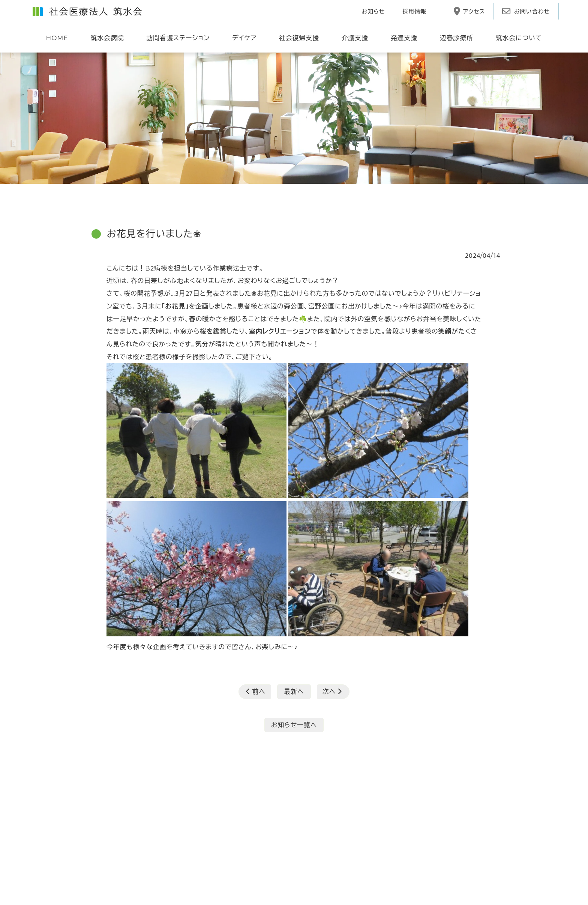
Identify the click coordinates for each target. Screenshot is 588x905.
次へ (332, 691)
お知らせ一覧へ (294, 724)
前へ (256, 691)
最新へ (294, 691)
